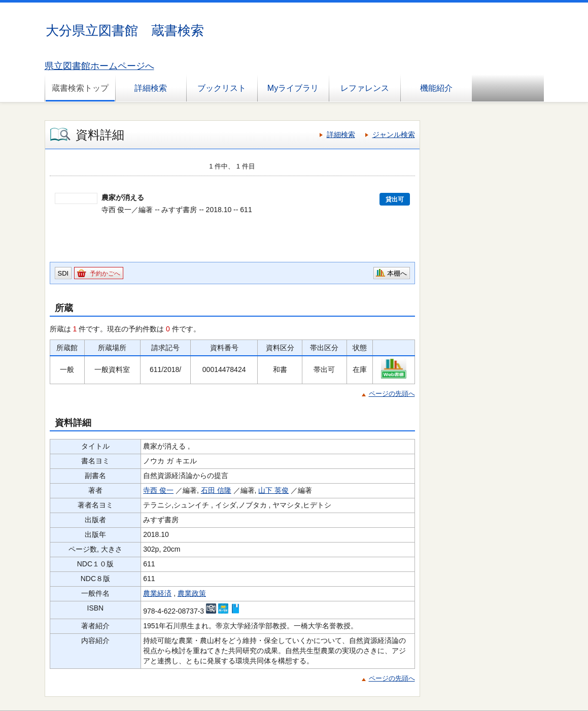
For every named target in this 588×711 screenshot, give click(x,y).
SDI (63, 273)
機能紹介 (436, 88)
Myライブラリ (293, 88)
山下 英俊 (273, 490)
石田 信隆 (216, 490)
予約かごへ (105, 274)
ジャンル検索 (394, 134)
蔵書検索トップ (80, 88)
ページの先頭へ (392, 394)
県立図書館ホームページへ (99, 66)
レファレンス (365, 88)
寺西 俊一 (158, 490)
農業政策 (192, 593)
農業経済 (157, 593)
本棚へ (397, 273)
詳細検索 (151, 88)
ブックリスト (222, 88)
